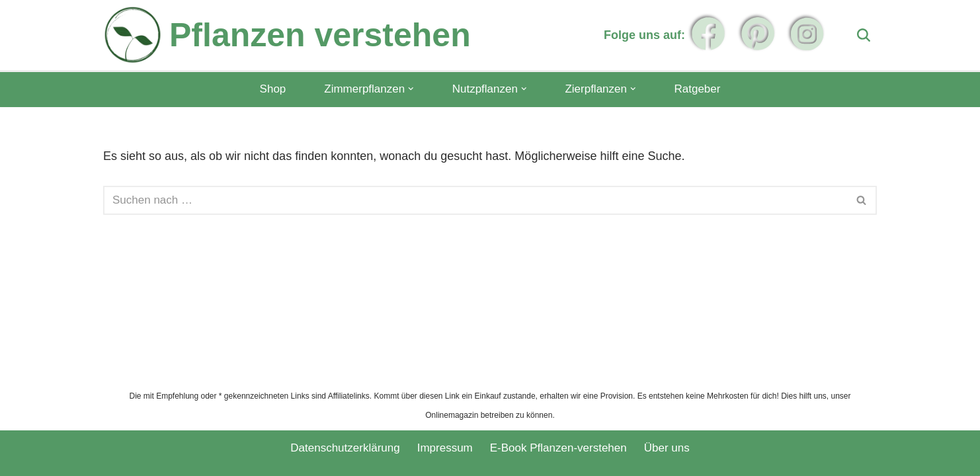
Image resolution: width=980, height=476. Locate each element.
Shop (273, 89)
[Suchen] (864, 35)
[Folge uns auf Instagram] (807, 34)
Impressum (445, 448)
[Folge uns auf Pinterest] (758, 34)
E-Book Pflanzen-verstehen (558, 448)
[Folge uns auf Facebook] (708, 34)
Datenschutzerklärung (345, 448)
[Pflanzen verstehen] (287, 35)
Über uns (667, 448)
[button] (411, 89)
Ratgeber (697, 89)
